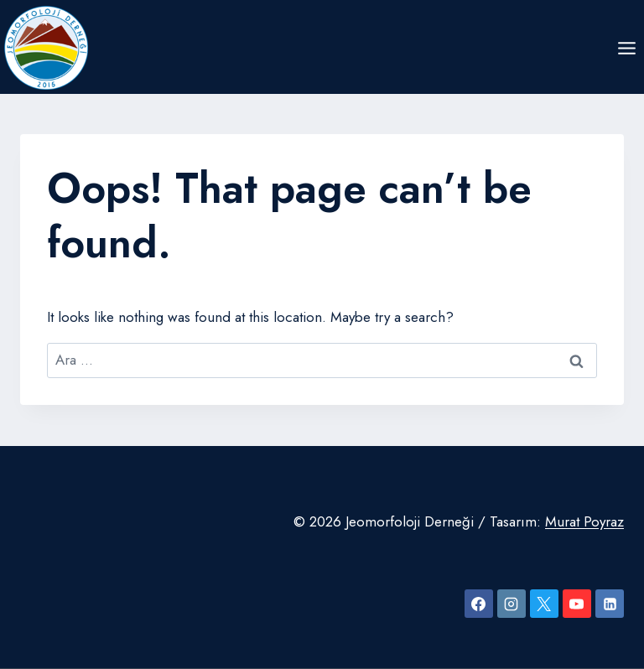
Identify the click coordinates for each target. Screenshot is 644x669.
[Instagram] (512, 604)
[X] (544, 604)
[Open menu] (626, 48)
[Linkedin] (610, 604)
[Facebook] (479, 604)
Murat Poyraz (584, 521)
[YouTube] (577, 604)
